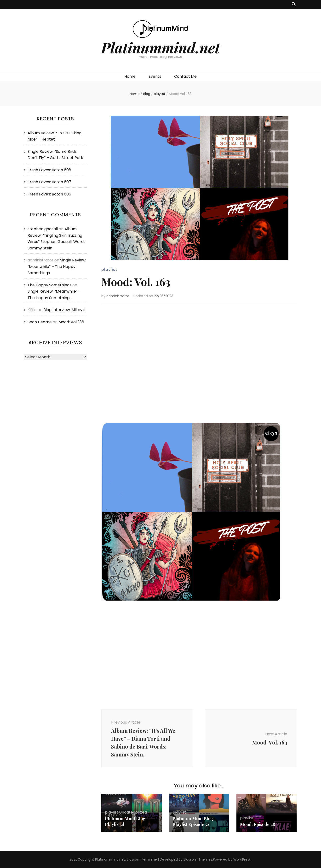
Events (155, 76)
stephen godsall (43, 229)
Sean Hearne (40, 322)
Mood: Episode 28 (258, 824)
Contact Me (185, 76)
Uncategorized (133, 812)
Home (130, 76)
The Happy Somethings (49, 285)
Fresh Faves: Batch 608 (49, 170)
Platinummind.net (160, 47)
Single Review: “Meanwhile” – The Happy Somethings (57, 266)
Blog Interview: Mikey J (64, 310)
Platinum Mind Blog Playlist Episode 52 (193, 821)
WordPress (242, 859)
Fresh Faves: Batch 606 (49, 194)
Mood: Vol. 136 (71, 322)
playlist (109, 269)
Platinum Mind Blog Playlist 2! (125, 821)
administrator (118, 296)
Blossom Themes (198, 859)
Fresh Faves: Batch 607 (49, 182)
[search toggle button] (294, 4)
